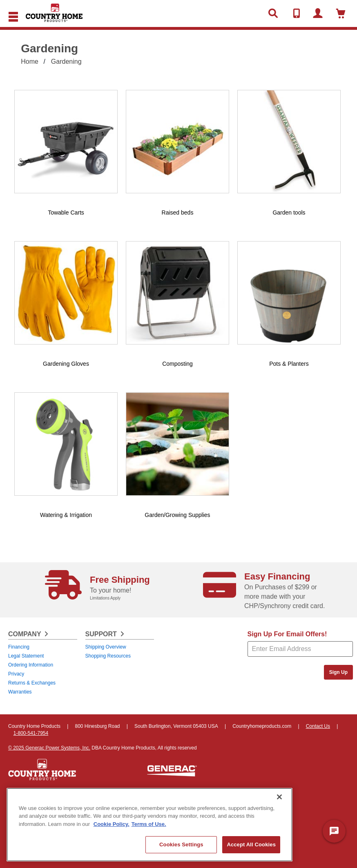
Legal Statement (26, 656)
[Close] (279, 797)
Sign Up (338, 672)
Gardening (66, 62)
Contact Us (318, 726)
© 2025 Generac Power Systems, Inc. (49, 748)
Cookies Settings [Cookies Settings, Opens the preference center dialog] (181, 845)
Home (30, 62)
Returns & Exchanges (32, 683)
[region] (149, 825)
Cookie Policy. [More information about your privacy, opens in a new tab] (112, 824)
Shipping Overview (106, 647)
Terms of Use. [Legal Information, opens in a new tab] (149, 824)
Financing (19, 647)
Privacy (16, 674)
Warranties (20, 692)
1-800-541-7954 (31, 733)
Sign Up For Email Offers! (287, 634)
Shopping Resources (108, 656)
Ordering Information (31, 665)
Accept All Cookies (251, 845)
